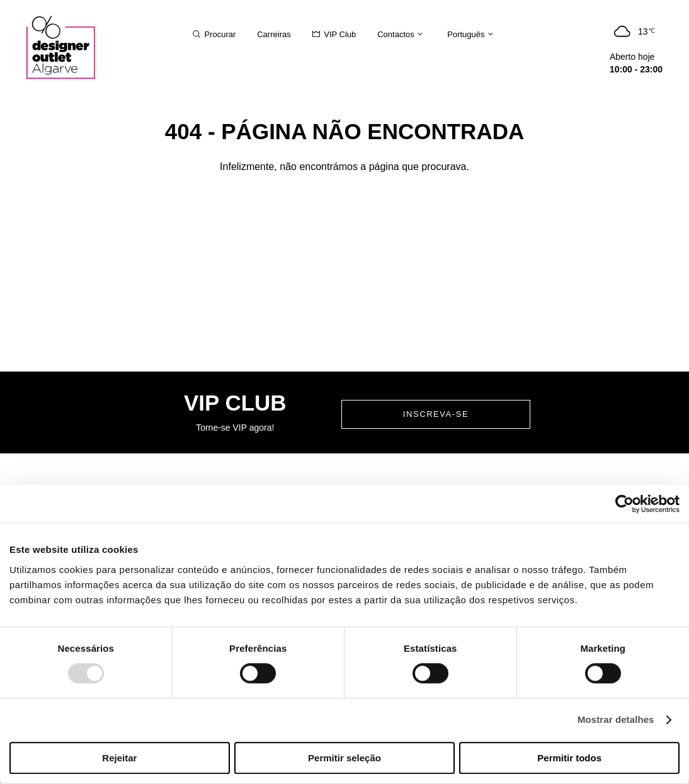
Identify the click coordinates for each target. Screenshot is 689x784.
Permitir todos (569, 758)
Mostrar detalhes (616, 720)
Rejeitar (119, 758)
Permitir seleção (344, 758)
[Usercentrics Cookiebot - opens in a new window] (624, 504)
